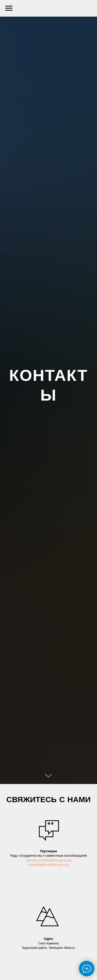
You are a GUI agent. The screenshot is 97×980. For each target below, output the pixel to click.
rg (70, 861)
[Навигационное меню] (9, 8)
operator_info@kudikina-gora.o (47, 861)
